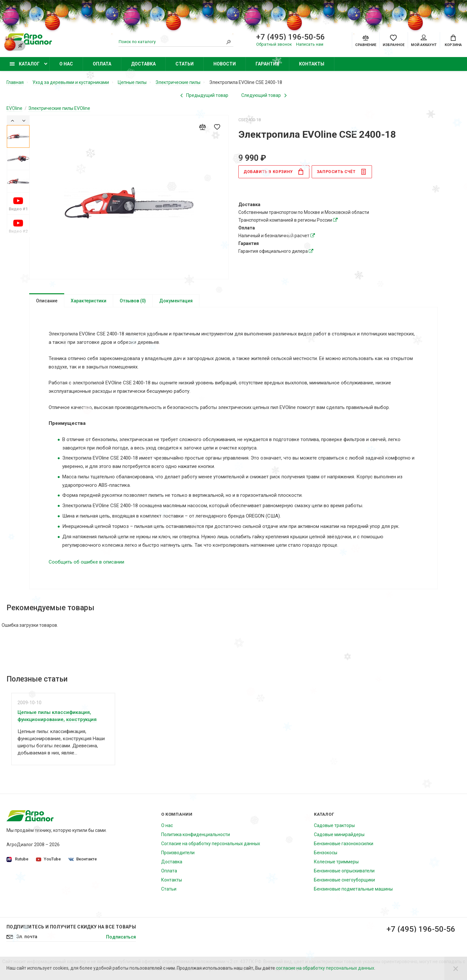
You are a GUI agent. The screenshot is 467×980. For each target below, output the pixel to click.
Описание (47, 301)
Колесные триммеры (336, 862)
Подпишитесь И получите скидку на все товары (71, 927)
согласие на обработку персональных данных (325, 968)
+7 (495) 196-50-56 (421, 929)
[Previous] (12, 120)
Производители (178, 853)
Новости (225, 64)
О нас (66, 64)
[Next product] (264, 95)
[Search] (229, 42)
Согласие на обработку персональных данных (211, 844)
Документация (176, 301)
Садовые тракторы (334, 825)
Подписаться (121, 937)
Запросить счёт (342, 172)
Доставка (143, 64)
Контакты (312, 64)
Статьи (185, 64)
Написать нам (310, 44)
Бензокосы (326, 853)
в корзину (274, 172)
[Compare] (366, 40)
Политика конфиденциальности (196, 834)
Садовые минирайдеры (339, 834)
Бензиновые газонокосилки (344, 844)
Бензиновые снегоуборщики (344, 880)
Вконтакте (83, 859)
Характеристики (89, 301)
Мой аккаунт (424, 41)
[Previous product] (204, 95)
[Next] (24, 120)
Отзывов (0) (133, 301)
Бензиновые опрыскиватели (344, 871)
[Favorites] (394, 40)
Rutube (18, 859)
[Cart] (453, 40)
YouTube (48, 859)
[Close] (456, 968)
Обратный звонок (274, 44)
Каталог (25, 64)
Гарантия (267, 64)
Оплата (102, 64)
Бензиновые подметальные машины (353, 889)
